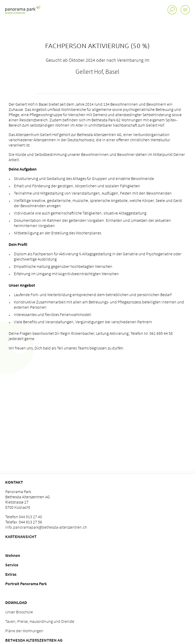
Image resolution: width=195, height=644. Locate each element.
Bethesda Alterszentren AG (34, 640)
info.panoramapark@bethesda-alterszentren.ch (46, 527)
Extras (11, 574)
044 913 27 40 (30, 517)
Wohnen (13, 555)
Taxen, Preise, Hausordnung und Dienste (40, 621)
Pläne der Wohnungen (24, 631)
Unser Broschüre (19, 612)
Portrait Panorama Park (26, 584)
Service (12, 565)
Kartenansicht (21, 536)
